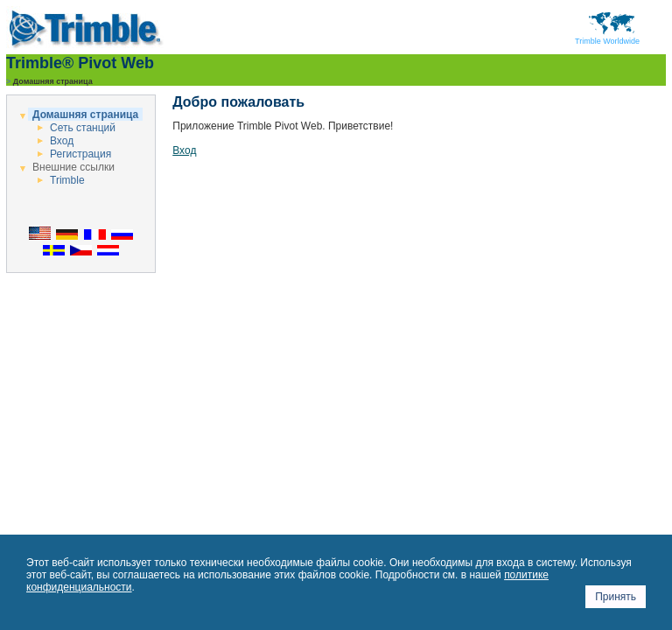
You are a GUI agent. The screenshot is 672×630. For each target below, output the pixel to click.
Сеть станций (83, 128)
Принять (616, 597)
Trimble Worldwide (607, 38)
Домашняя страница (85, 115)
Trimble (67, 180)
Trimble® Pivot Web (80, 63)
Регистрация (80, 154)
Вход (62, 141)
